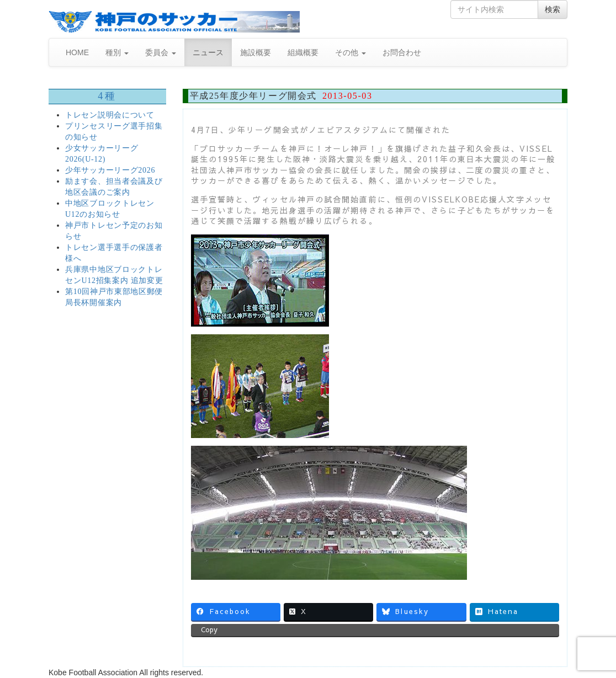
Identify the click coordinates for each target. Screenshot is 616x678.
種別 (117, 52)
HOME (77, 52)
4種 (107, 96)
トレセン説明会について (110, 115)
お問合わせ (402, 52)
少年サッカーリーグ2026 (110, 170)
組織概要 (303, 52)
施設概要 (256, 52)
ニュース (208, 52)
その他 (351, 52)
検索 (553, 9)
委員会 (161, 52)
